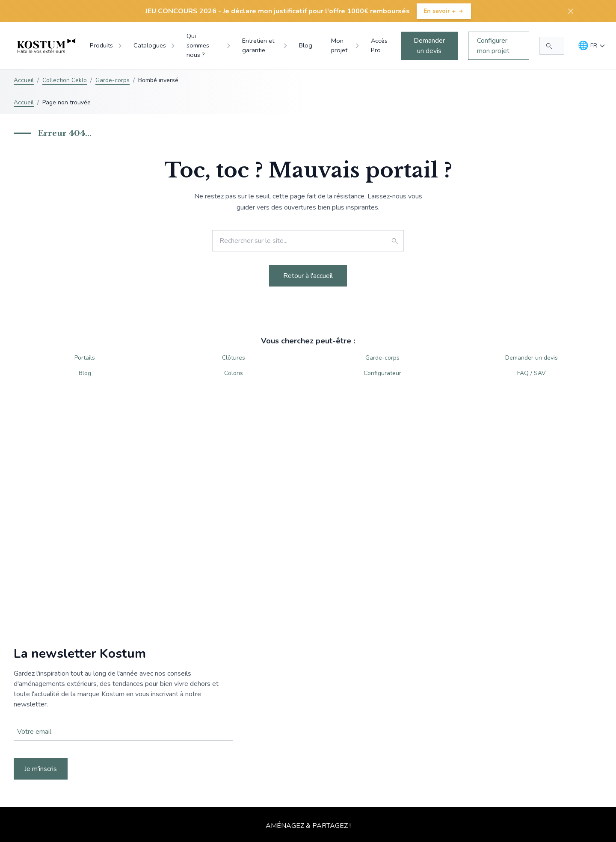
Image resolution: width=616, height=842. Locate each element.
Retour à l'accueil (308, 276)
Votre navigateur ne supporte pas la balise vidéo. (308, 713)
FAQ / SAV (532, 373)
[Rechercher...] (552, 46)
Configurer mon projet (493, 46)
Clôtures (234, 358)
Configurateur (382, 373)
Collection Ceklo (65, 80)
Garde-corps (113, 80)
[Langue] (592, 46)
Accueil (24, 80)
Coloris (234, 373)
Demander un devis (429, 46)
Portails (85, 358)
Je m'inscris (41, 769)
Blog (85, 373)
